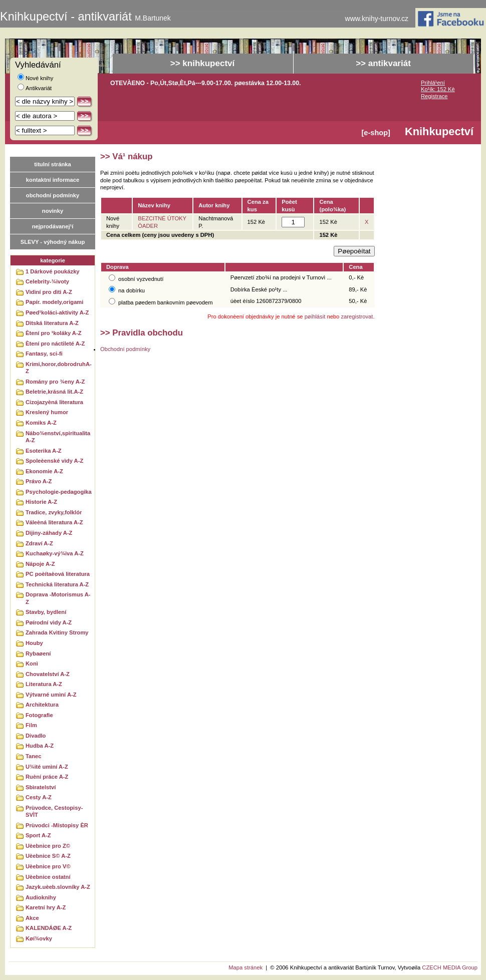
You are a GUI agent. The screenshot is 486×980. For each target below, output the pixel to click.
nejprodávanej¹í (53, 226)
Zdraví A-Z (39, 543)
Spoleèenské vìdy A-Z (54, 461)
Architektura (42, 705)
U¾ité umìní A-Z (47, 767)
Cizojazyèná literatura (54, 402)
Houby (34, 643)
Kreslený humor (47, 412)
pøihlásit (315, 316)
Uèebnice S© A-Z (48, 856)
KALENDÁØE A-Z (49, 928)
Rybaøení (38, 654)
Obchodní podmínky (125, 349)
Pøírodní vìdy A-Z (49, 622)
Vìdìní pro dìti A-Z (49, 292)
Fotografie (39, 715)
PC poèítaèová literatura (58, 574)
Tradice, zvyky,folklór (54, 512)
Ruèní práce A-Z (47, 777)
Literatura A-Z (44, 684)
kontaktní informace (53, 180)
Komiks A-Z (41, 423)
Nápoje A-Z (40, 564)
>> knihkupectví (203, 63)
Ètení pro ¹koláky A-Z (53, 333)
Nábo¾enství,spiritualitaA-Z (58, 437)
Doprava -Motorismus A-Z (58, 598)
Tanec (34, 756)
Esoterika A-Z (44, 451)
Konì (32, 664)
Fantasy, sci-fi (44, 354)
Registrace (434, 96)
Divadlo (36, 736)
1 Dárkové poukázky (53, 271)
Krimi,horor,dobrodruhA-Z (59, 368)
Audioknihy (41, 897)
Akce (32, 918)
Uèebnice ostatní (48, 877)
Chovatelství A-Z (48, 674)
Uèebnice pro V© (48, 866)
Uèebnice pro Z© (48, 846)
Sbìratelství (41, 787)
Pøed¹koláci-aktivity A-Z (57, 312)
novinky (53, 211)
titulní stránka (52, 164)
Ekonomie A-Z (44, 471)
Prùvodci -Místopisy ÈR (57, 825)
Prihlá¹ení (433, 83)
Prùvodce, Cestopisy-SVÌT (54, 811)
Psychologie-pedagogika (59, 492)
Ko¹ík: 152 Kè (438, 89)
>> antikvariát (383, 63)
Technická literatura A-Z (57, 584)
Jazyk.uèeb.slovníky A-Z (58, 887)
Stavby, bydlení (46, 612)
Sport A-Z (38, 835)
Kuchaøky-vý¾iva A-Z (55, 553)
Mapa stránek (246, 967)
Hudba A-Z (40, 746)
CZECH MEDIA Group (450, 967)
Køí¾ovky (39, 938)
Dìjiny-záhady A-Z (49, 533)
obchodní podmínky (53, 195)
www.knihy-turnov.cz (377, 19)
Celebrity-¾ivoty (47, 281)
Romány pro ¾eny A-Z (55, 382)
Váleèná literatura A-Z (54, 522)
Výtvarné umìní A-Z (51, 695)
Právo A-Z (39, 481)
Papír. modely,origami (54, 302)
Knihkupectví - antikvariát (85, 17)
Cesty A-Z (39, 797)
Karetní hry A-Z (46, 907)
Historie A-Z (41, 502)
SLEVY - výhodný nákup (53, 242)
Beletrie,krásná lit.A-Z (54, 392)
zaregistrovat (357, 316)
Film (31, 725)
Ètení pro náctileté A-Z (55, 344)
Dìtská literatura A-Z (52, 323)
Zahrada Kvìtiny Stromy (57, 632)
